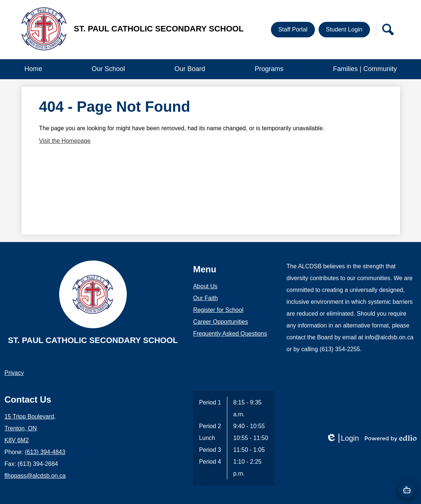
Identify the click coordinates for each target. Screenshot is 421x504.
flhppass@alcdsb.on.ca (35, 476)
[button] (108, 69)
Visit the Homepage (65, 141)
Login (342, 438)
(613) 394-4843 (45, 452)
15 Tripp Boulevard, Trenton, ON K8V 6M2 (30, 428)
